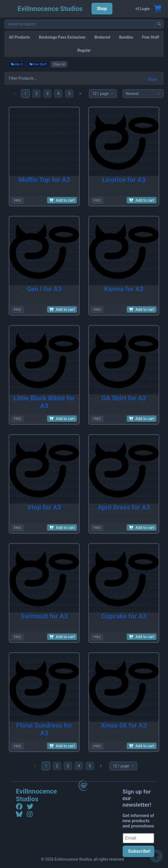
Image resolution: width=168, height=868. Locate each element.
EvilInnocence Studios (36, 795)
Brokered (102, 37)
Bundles (126, 37)
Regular (84, 50)
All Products (19, 37)
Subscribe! (139, 851)
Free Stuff (150, 37)
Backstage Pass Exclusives (62, 37)
